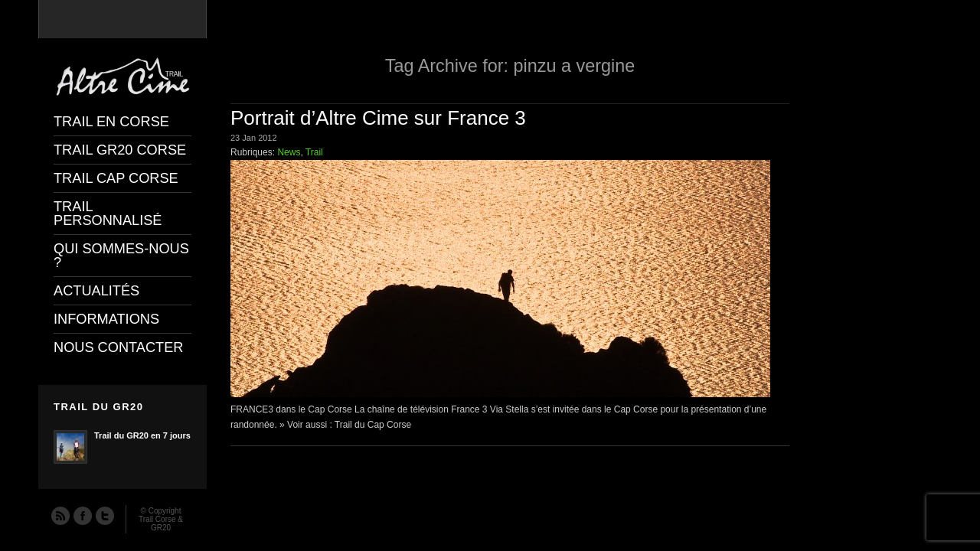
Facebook (82, 515)
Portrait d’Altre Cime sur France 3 (378, 118)
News (289, 152)
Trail (314, 152)
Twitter (104, 515)
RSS (60, 515)
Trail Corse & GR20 (161, 523)
